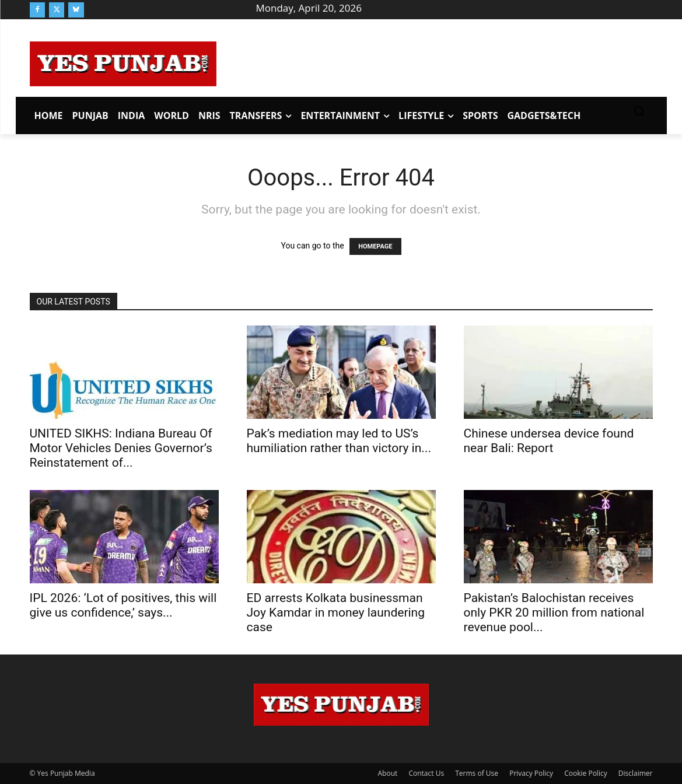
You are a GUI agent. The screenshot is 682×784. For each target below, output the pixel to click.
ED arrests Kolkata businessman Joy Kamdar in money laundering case (336, 612)
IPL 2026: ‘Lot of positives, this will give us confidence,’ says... (123, 605)
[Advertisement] (435, 62)
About (388, 773)
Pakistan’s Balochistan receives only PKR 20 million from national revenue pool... (554, 612)
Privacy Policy (531, 773)
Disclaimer (636, 773)
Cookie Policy (585, 773)
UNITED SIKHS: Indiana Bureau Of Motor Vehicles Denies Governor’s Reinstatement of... (121, 448)
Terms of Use (477, 773)
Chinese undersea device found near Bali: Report (549, 441)
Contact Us (426, 773)
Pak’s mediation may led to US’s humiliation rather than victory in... (339, 441)
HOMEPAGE (375, 246)
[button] (639, 111)
